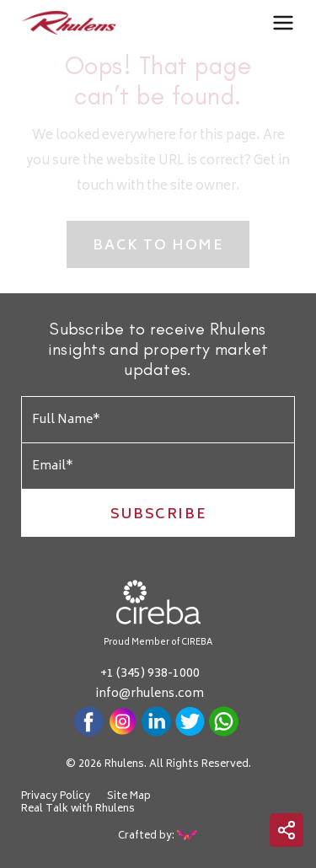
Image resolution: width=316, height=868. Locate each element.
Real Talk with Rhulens (78, 810)
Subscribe (158, 515)
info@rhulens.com (150, 694)
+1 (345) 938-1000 (150, 674)
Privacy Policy (56, 797)
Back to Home (158, 246)
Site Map (129, 797)
